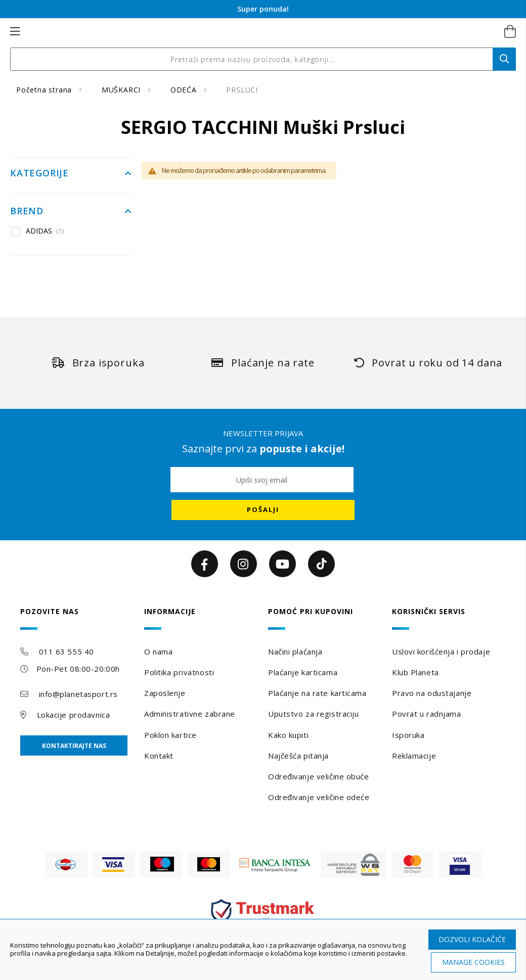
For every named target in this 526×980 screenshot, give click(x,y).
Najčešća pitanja (298, 756)
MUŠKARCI (122, 90)
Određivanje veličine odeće (319, 797)
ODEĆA (185, 90)
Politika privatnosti (179, 672)
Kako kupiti (288, 735)
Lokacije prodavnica (74, 715)
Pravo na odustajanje (432, 693)
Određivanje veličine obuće (319, 776)
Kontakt (159, 756)
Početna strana (45, 90)
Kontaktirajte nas (74, 746)
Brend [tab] (27, 211)
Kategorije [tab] (39, 173)
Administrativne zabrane (190, 714)
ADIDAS (45, 231)
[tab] (77, 618)
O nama (158, 651)
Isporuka (408, 735)
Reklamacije (414, 756)
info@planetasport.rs (78, 694)
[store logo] (252, 32)
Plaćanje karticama (303, 672)
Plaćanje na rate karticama (317, 693)
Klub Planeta (415, 672)
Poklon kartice (170, 735)
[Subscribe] (263, 510)
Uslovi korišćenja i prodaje (441, 651)
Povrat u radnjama (427, 714)
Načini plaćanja (295, 651)
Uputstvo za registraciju (313, 714)
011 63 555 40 (67, 651)
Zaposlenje (165, 693)
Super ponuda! (263, 9)
